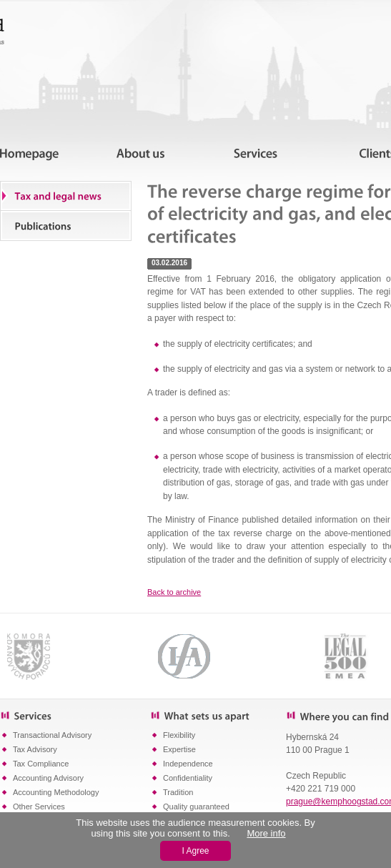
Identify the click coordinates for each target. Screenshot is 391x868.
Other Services (39, 807)
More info (266, 833)
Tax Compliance (41, 764)
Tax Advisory (35, 749)
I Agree (195, 851)
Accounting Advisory (48, 778)
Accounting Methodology (56, 792)
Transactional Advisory (52, 735)
